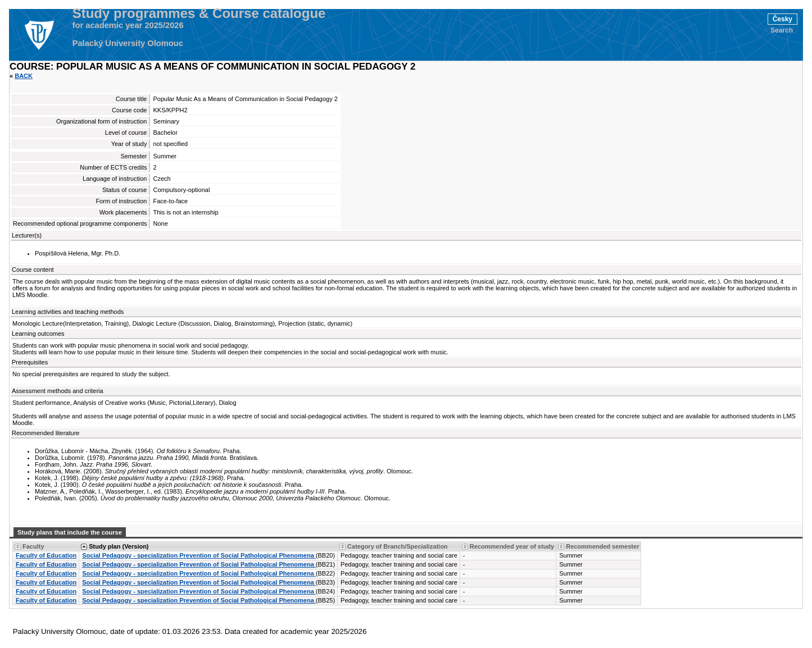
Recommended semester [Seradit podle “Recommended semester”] (602, 546)
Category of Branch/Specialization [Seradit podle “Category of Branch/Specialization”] (397, 546)
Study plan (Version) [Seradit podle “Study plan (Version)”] (119, 546)
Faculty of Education (46, 555)
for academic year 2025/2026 (128, 25)
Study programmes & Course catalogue (199, 13)
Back (24, 76)
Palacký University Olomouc (128, 43)
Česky (782, 19)
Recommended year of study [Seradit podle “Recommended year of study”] (512, 546)
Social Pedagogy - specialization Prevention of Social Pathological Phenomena (199, 555)
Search (782, 30)
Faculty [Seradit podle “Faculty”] (33, 546)
